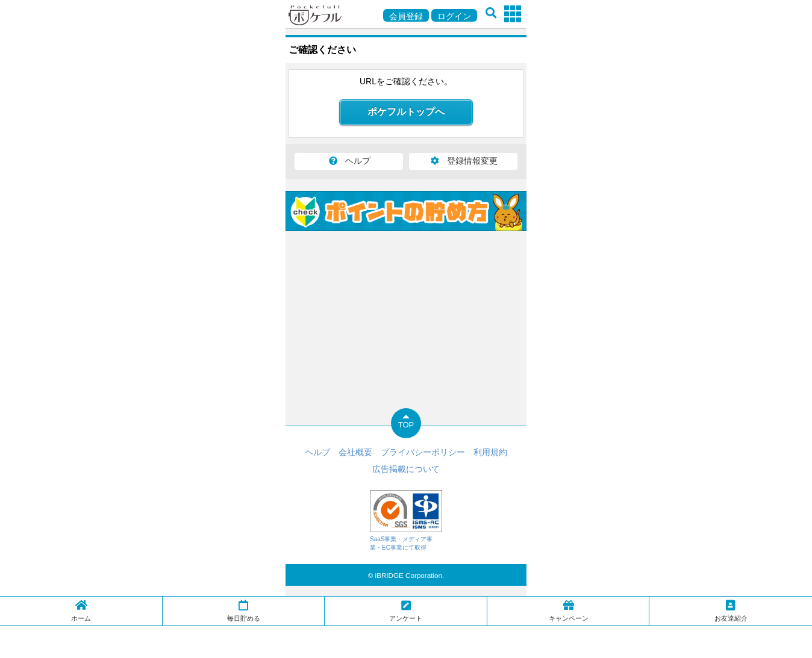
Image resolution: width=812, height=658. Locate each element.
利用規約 (490, 452)
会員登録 (406, 16)
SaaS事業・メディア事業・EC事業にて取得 (406, 520)
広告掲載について (406, 469)
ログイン (454, 16)
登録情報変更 (463, 161)
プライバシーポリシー (423, 452)
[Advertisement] (406, 641)
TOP (406, 425)
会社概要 (355, 452)
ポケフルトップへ (406, 112)
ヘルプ (349, 161)
